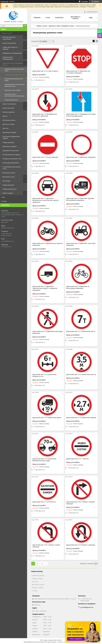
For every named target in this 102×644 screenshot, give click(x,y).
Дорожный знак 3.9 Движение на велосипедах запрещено (78, 287)
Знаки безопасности (11, 100)
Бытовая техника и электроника (9, 38)
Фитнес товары (8, 193)
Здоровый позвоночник (11, 151)
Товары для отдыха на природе (10, 48)
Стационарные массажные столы (12, 168)
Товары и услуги (7, 33)
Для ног (5, 116)
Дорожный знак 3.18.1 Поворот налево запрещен (46, 546)
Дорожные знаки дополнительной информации (14, 95)
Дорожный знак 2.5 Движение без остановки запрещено (78, 72)
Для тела (6, 128)
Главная (37, 18)
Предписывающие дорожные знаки (14, 80)
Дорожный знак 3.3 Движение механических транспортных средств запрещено (46, 200)
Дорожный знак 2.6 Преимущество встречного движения (45, 115)
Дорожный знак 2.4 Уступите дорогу (45, 71)
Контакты (59, 18)
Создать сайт (4, 1)
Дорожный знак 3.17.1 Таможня (77, 459)
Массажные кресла (9, 120)
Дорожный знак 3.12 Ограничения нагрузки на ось (44, 375)
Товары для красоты (9, 189)
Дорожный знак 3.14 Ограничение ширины (81, 418)
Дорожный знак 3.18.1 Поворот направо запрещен (81, 503)
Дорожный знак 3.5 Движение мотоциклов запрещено (48, 244)
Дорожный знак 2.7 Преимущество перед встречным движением (81, 115)
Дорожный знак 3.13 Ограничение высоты (81, 374)
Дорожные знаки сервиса (13, 90)
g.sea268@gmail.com (8, 241)
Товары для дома (8, 142)
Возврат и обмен (38, 588)
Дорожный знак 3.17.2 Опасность (44, 502)
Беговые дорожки (9, 112)
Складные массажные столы (12, 159)
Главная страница (38, 575)
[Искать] (25, 26)
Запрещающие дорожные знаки (15, 75)
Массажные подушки (10, 146)
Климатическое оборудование (8, 58)
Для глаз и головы (8, 124)
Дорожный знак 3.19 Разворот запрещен (81, 545)
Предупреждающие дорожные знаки (14, 70)
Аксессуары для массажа (11, 163)
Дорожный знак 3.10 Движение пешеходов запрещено (48, 332)
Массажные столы (9, 177)
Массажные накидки (9, 132)
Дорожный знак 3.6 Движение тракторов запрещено (81, 244)
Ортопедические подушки (11, 155)
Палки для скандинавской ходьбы (11, 137)
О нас (3, 197)
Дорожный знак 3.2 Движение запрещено (81, 157)
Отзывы (4, 201)
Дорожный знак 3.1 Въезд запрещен (45, 157)
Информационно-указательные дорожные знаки (15, 85)
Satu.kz (60, 640)
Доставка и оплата (76, 18)
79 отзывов (85, 1)
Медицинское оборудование (12, 53)
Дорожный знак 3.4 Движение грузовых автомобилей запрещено (80, 199)
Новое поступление (9, 43)
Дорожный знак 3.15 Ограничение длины (47, 418)
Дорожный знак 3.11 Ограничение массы (81, 331)
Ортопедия (6, 181)
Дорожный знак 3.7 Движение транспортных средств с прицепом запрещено (45, 288)
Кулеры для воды (8, 108)
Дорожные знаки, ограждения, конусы (13, 64)
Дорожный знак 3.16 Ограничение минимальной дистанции (44, 460)
